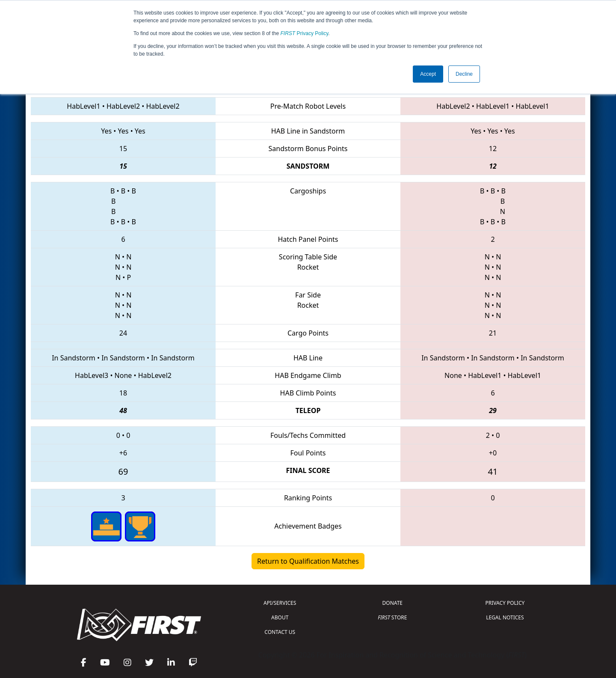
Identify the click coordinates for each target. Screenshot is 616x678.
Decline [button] (464, 74)
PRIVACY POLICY (505, 603)
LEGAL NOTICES (505, 617)
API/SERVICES (280, 603)
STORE (392, 617)
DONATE (392, 603)
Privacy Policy (305, 33)
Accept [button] (428, 74)
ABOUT (280, 617)
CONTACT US (280, 632)
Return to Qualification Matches (308, 561)
